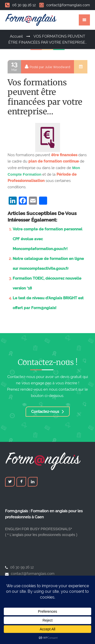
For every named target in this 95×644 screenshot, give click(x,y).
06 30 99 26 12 (20, 5)
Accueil (16, 36)
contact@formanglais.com (65, 5)
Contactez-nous (48, 412)
